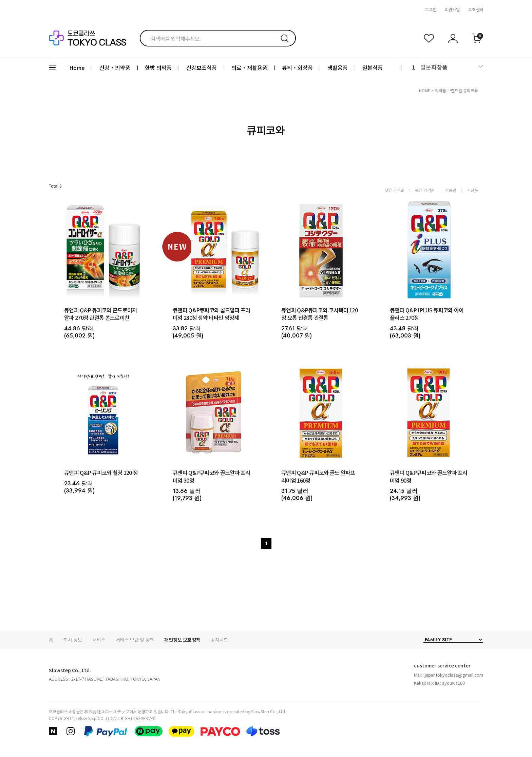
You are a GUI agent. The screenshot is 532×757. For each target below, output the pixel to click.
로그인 (431, 9)
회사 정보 (73, 640)
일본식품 (373, 67)
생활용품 (338, 67)
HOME (425, 90)
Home (77, 67)
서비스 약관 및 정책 (135, 640)
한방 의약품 (158, 67)
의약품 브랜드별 (449, 90)
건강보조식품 (202, 67)
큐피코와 (471, 90)
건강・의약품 (115, 67)
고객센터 (476, 9)
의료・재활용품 (249, 67)
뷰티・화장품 (297, 67)
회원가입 (452, 9)
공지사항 (220, 640)
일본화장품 (434, 67)
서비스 (99, 640)
